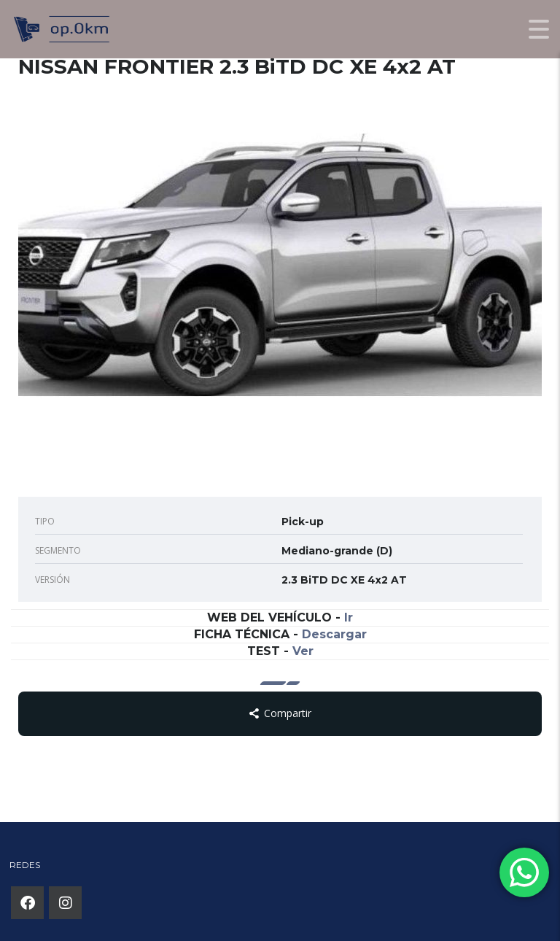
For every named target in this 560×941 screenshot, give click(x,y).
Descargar (334, 634)
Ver (303, 651)
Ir (349, 617)
